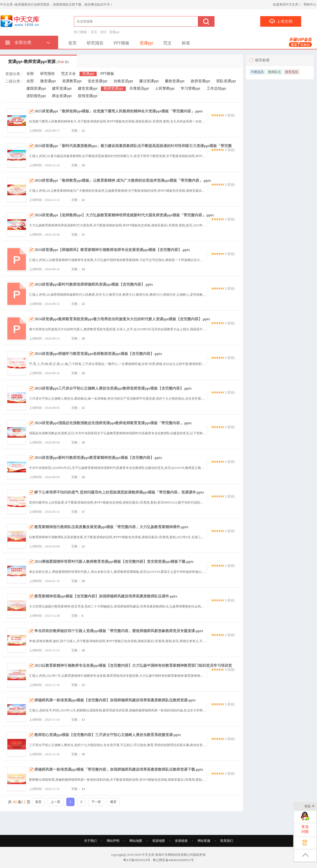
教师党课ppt (113, 88)
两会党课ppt (62, 96)
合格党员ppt (123, 81)
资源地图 (158, 841)
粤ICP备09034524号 (137, 860)
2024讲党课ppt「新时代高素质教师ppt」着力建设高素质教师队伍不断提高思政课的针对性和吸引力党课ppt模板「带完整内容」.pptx (130, 149)
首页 (72, 43)
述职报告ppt (36, 96)
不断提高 (257, 72)
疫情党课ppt (88, 96)
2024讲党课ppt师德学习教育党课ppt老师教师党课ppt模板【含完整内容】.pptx (98, 354)
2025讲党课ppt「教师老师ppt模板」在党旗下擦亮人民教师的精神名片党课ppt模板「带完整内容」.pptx (118, 111)
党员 (94, 32)
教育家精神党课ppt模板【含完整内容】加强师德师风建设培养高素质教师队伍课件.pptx (106, 596)
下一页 (96, 802)
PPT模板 (122, 43)
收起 (309, 807)
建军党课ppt (62, 88)
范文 (167, 43)
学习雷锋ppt (190, 88)
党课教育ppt (72, 81)
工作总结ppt (216, 88)
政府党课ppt (201, 81)
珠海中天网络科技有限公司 (174, 855)
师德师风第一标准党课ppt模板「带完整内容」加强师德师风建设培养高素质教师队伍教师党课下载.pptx (119, 769)
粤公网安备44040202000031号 (173, 860)
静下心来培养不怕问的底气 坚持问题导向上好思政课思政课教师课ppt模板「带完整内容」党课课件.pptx (119, 492)
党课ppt (114, 32)
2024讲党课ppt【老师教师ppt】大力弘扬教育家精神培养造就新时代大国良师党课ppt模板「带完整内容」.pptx (124, 215)
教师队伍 (274, 72)
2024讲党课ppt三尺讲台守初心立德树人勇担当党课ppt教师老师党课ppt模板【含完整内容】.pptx (113, 388)
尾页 (113, 802)
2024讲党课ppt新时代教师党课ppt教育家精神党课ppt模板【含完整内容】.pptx (98, 458)
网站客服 (204, 841)
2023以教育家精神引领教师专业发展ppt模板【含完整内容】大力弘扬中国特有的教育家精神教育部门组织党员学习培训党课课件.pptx (130, 668)
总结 (103, 32)
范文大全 (68, 74)
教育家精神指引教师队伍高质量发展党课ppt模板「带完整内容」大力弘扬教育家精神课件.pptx (111, 527)
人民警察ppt (165, 88)
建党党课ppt (88, 88)
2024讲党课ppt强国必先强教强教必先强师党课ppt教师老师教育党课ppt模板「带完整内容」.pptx (113, 423)
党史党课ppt (97, 81)
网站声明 (113, 841)
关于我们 (90, 841)
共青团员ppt (139, 88)
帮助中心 (310, 4)
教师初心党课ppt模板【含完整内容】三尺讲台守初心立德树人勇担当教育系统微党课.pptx (108, 735)
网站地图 (136, 841)
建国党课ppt (36, 88)
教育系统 (292, 72)
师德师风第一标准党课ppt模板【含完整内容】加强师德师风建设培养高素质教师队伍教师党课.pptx (115, 700)
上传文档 (281, 21)
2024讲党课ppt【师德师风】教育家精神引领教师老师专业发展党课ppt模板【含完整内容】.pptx (112, 250)
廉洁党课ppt (149, 81)
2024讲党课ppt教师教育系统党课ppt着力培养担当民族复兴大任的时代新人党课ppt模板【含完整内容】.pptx (122, 319)
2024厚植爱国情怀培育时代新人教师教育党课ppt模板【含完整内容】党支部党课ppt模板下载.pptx (114, 562)
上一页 (55, 802)
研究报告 (95, 43)
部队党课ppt (226, 81)
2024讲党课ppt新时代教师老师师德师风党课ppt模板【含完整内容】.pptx (94, 284)
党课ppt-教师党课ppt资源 (38, 61)
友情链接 (181, 841)
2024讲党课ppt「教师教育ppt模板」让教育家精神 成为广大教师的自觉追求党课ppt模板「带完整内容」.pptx (123, 181)
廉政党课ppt (175, 81)
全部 (30, 74)
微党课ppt (48, 81)
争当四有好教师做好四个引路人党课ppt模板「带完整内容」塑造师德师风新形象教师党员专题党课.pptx (119, 631)
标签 (186, 43)
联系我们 (227, 841)
